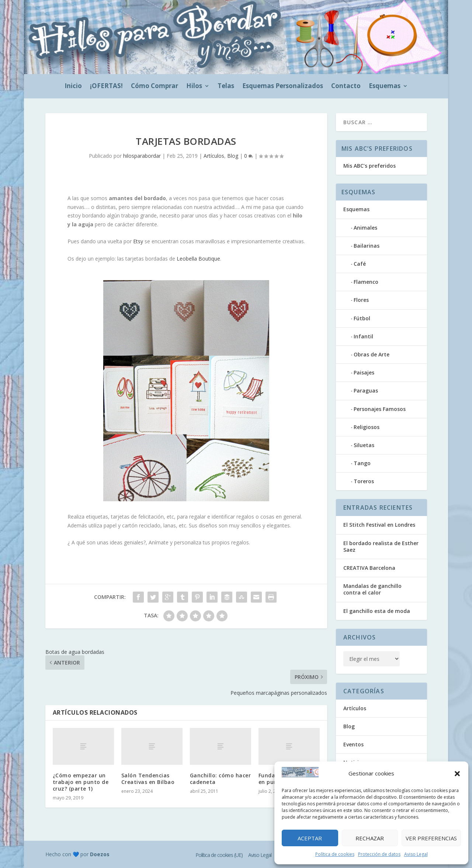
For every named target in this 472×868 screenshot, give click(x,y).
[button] (457, 774)
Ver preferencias (431, 838)
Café (360, 264)
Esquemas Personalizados (283, 87)
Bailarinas (367, 246)
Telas (226, 87)
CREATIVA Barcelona (369, 568)
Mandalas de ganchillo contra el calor (372, 589)
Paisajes (364, 372)
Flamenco (366, 282)
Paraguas (366, 391)
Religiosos (367, 427)
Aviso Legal (416, 854)
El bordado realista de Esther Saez (381, 546)
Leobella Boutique (198, 259)
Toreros (364, 481)
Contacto (346, 87)
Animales (365, 228)
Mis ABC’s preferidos (369, 166)
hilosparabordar (142, 156)
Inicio (73, 87)
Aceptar (310, 838)
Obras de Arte (372, 354)
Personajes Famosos (380, 409)
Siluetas (364, 445)
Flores (361, 300)
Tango (362, 463)
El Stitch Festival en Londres (379, 525)
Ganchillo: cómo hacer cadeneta (221, 779)
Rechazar (370, 838)
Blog (233, 156)
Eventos (353, 744)
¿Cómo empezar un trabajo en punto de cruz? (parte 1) (81, 782)
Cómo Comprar (155, 87)
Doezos (100, 854)
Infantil (363, 336)
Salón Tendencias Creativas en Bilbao (148, 779)
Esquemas (385, 87)
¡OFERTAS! (106, 87)
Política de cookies (335, 854)
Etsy (138, 241)
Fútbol (362, 318)
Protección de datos (379, 854)
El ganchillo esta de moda (377, 611)
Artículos (214, 156)
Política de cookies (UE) (219, 855)
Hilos (194, 87)
